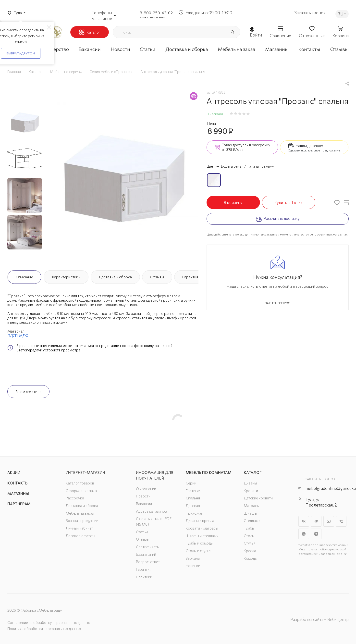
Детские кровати (258, 498)
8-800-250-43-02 (156, 13)
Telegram (316, 521)
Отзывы (157, 277)
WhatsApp (304, 534)
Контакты (18, 483)
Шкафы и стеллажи (202, 536)
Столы (249, 536)
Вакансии (144, 504)
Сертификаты (148, 547)
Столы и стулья (198, 551)
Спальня (193, 498)
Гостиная (193, 491)
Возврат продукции (82, 520)
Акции (14, 472)
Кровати (251, 491)
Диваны (250, 483)
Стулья (250, 543)
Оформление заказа (83, 491)
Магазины (18, 494)
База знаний (146, 554)
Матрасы (252, 506)
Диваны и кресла (200, 520)
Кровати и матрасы (202, 528)
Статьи (142, 532)
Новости (143, 496)
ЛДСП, (13, 335)
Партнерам (19, 504)
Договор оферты (80, 536)
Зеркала (193, 558)
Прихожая (194, 513)
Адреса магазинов (151, 511)
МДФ (24, 335)
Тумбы (249, 528)
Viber (341, 521)
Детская (193, 506)
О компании (146, 489)
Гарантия (190, 277)
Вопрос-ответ (148, 562)
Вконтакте (304, 521)
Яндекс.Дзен (316, 534)
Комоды (251, 558)
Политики (144, 577)
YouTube (329, 521)
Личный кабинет (79, 528)
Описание (24, 277)
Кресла (250, 551)
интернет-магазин (152, 17)
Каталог (253, 472)
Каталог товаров (80, 483)
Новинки (193, 566)
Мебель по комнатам (209, 472)
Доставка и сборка (115, 277)
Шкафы (250, 513)
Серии (191, 483)
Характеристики (66, 277)
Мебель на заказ (80, 513)
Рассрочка (75, 498)
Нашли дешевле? (310, 146)
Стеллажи (252, 520)
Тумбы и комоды (199, 543)
